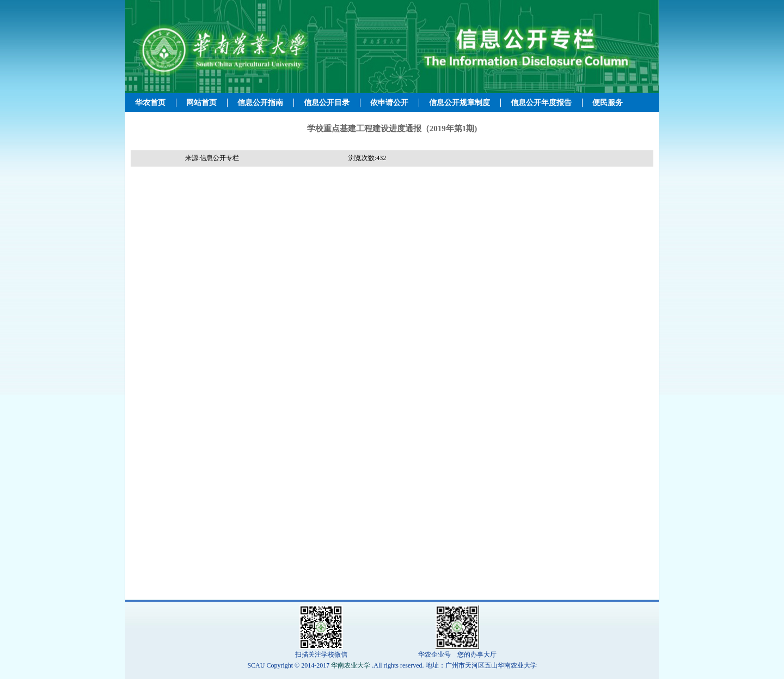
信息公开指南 (260, 103)
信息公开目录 (327, 103)
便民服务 (608, 103)
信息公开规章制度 (460, 103)
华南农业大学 (351, 665)
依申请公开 (389, 103)
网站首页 (201, 103)
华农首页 (150, 103)
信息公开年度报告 (541, 103)
